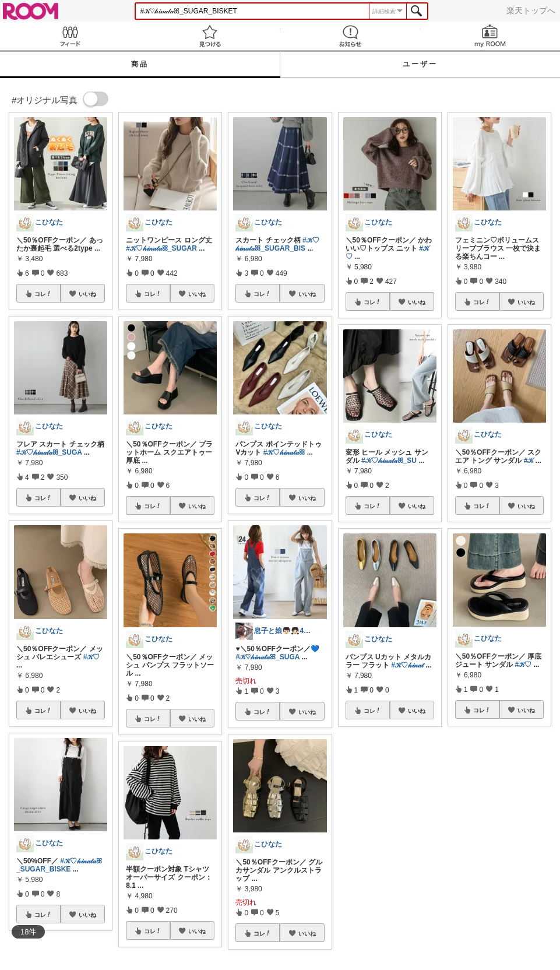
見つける (210, 36)
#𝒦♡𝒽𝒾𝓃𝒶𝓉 (407, 665)
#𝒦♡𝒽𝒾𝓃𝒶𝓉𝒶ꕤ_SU (389, 461)
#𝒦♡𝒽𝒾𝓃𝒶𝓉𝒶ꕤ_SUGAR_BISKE (59, 865)
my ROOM (490, 36)
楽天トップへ (531, 10)
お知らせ (350, 36)
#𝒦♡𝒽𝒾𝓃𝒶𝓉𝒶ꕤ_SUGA (49, 452)
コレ (43, 294)
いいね (87, 294)
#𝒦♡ (92, 657)
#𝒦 (529, 461)
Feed (70, 36)
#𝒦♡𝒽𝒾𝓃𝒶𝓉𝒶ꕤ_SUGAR (161, 248)
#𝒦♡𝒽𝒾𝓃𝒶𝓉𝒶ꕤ (284, 452)
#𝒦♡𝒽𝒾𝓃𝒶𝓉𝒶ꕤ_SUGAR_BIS (277, 244)
